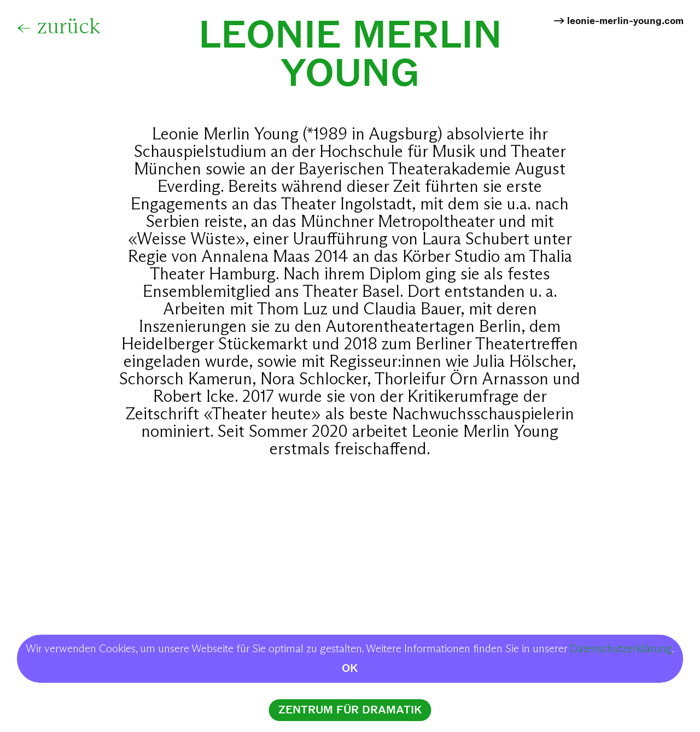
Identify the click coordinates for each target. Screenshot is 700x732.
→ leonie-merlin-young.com (619, 21)
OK (350, 668)
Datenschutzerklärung (621, 649)
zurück (69, 27)
